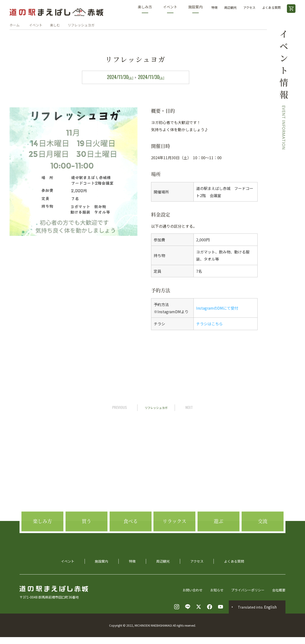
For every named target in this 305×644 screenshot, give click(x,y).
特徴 (214, 7)
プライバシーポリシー (248, 590)
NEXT (189, 407)
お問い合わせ (193, 590)
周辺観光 (230, 7)
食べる (131, 532)
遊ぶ (219, 532)
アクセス (249, 7)
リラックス (174, 532)
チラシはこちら (209, 324)
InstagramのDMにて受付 (217, 308)
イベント (170, 9)
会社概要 (279, 590)
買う (86, 532)
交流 (263, 532)
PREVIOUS (119, 407)
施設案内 (195, 9)
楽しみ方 (145, 9)
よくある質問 (271, 7)
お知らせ (217, 590)
